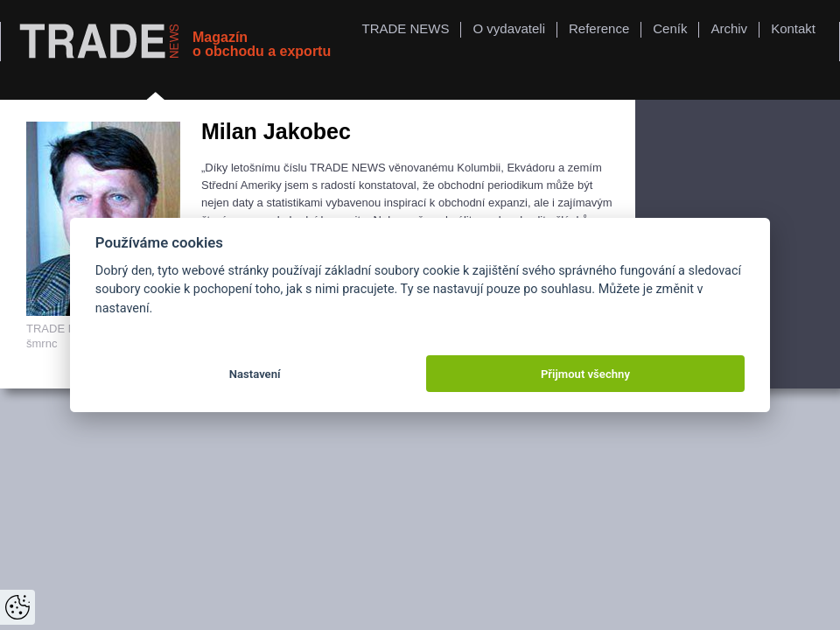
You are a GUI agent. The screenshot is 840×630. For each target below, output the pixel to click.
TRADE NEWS (405, 28)
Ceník (670, 28)
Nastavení (255, 374)
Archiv (729, 28)
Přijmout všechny (585, 374)
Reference (599, 28)
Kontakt (793, 28)
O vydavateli (509, 28)
